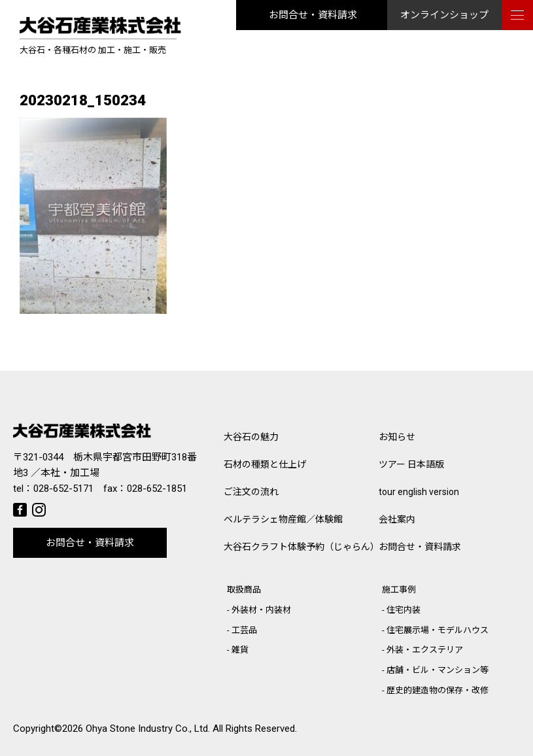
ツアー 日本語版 (411, 464)
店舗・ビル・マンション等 (438, 670)
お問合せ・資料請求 (313, 15)
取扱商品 (244, 590)
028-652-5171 (63, 489)
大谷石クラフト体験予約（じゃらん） (301, 547)
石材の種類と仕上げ (265, 464)
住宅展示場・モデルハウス (438, 630)
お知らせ (397, 437)
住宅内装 (404, 610)
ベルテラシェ (283, 519)
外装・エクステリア (425, 650)
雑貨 (240, 650)
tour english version (419, 492)
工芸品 (244, 630)
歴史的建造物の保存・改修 (438, 690)
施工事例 (399, 590)
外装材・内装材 (261, 610)
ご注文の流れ (251, 492)
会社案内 (397, 519)
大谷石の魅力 (251, 437)
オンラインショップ (444, 15)
